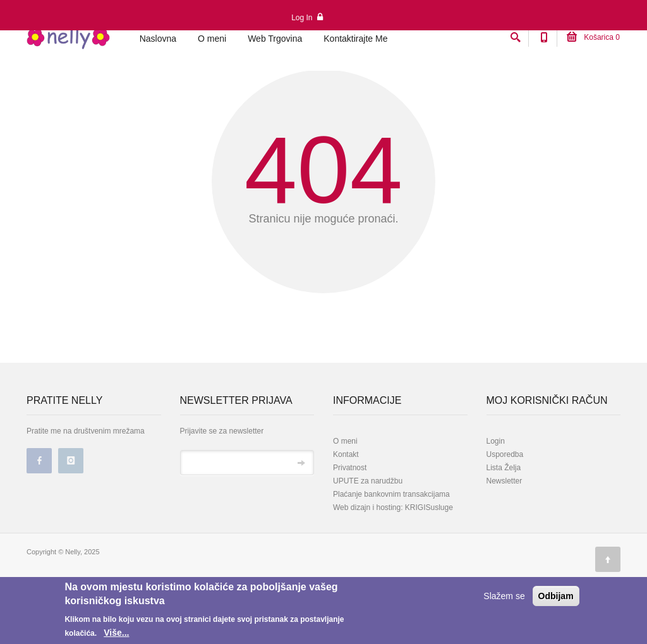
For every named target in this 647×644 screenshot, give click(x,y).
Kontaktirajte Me (355, 39)
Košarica (593, 37)
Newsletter (505, 540)
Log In (307, 17)
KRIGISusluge (428, 567)
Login (496, 501)
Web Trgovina (275, 39)
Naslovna (158, 39)
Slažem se (504, 596)
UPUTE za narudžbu (368, 540)
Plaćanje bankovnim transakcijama (391, 554)
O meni (212, 39)
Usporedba (505, 514)
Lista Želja (504, 527)
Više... (116, 633)
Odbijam (556, 596)
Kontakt (346, 514)
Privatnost (350, 527)
